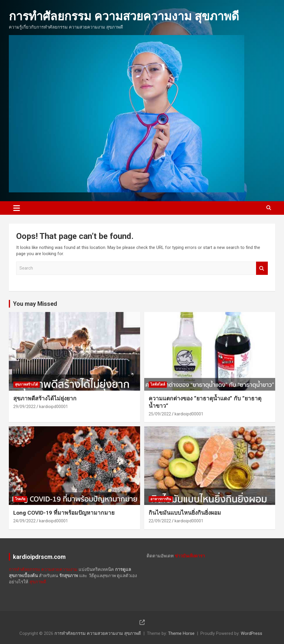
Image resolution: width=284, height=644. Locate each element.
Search (262, 268)
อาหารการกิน (161, 499)
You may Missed (35, 304)
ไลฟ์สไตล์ (158, 384)
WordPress (251, 633)
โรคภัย (20, 499)
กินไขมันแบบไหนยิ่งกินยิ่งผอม (185, 513)
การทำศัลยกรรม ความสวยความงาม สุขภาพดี (124, 16)
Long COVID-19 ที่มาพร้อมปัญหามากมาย (64, 513)
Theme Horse (181, 633)
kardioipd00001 (54, 407)
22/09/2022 (160, 521)
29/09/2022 (24, 407)
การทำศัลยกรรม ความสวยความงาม (43, 569)
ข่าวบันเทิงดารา (190, 556)
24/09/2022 (24, 521)
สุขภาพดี (38, 582)
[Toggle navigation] (17, 208)
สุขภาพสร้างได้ (26, 384)
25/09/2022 (160, 414)
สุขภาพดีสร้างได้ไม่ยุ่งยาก (45, 398)
